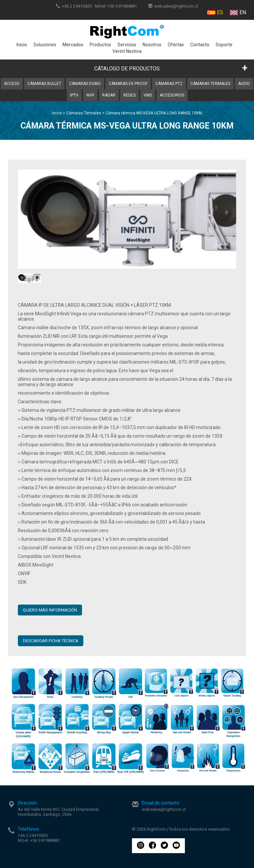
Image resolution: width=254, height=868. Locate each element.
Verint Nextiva (127, 51)
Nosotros (152, 45)
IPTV (74, 95)
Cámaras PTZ (169, 84)
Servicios (127, 45)
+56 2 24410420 (77, 6)
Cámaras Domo (85, 84)
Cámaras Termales (210, 84)
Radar (109, 95)
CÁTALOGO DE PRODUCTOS (127, 69)
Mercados (73, 45)
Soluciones (45, 45)
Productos (100, 45)
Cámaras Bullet (44, 84)
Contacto (200, 45)
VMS (148, 95)
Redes (129, 95)
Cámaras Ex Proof (128, 84)
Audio (244, 84)
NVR (90, 95)
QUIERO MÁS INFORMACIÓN (50, 610)
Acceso (12, 84)
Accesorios (172, 95)
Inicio (22, 45)
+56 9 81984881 (122, 6)
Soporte (224, 45)
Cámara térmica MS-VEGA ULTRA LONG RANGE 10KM (154, 113)
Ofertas (176, 45)
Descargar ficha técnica (51, 641)
